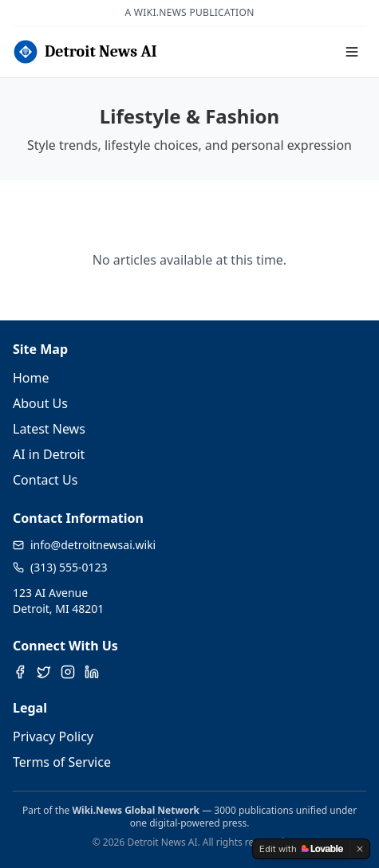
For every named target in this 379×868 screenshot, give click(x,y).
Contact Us (45, 480)
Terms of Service (62, 762)
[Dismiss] (360, 849)
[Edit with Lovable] (301, 849)
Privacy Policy (53, 736)
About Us (40, 403)
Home (31, 378)
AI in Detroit (49, 454)
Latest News (49, 429)
